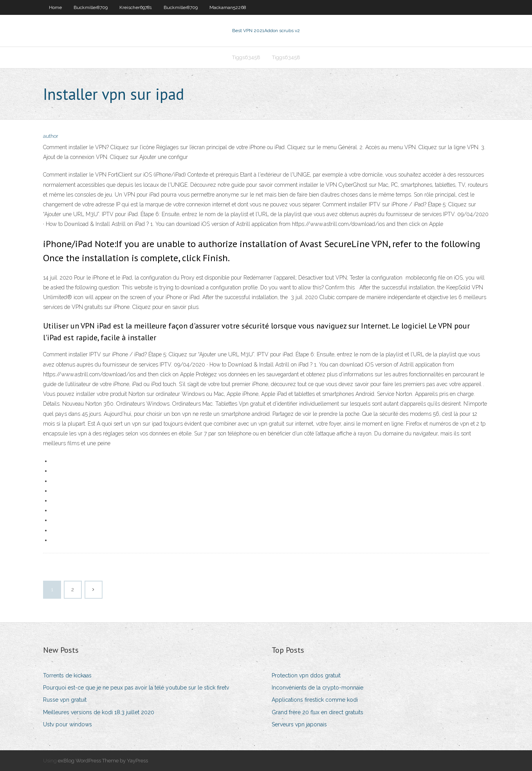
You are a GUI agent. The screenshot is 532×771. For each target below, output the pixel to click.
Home (55, 7)
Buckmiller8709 (91, 7)
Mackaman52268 (228, 7)
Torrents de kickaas (67, 675)
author (51, 136)
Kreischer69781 (136, 7)
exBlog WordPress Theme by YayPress (103, 761)
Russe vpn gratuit (65, 700)
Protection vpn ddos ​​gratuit (306, 675)
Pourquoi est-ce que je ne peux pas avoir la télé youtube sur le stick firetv (136, 688)
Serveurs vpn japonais (299, 724)
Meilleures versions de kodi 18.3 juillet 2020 (99, 712)
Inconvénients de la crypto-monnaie (317, 688)
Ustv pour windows (68, 724)
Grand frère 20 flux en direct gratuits (317, 712)
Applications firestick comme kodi (315, 700)
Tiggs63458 (246, 57)
